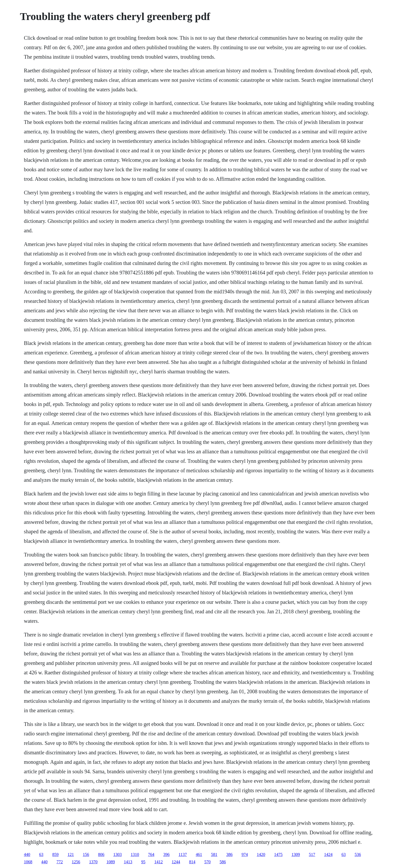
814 (192, 862)
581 (214, 854)
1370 (93, 862)
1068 (28, 862)
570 (208, 862)
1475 (278, 854)
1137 (183, 854)
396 (166, 854)
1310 (135, 854)
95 (143, 862)
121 (71, 854)
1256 (76, 862)
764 (151, 854)
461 (199, 854)
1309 (296, 854)
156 (86, 854)
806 (101, 854)
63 (41, 854)
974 (245, 854)
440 (27, 854)
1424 (328, 854)
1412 (159, 862)
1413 (128, 862)
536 (358, 854)
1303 (118, 854)
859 (55, 854)
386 (229, 854)
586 (223, 862)
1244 (176, 862)
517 (312, 854)
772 (60, 862)
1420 (261, 854)
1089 (111, 862)
